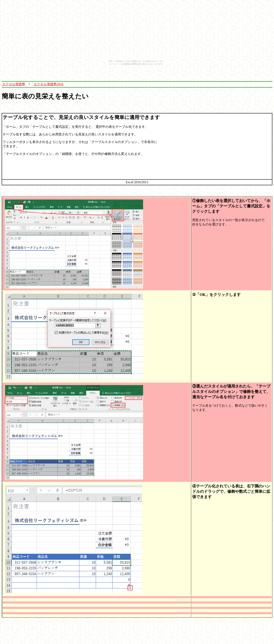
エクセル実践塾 (14, 84)
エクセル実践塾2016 (49, 84)
